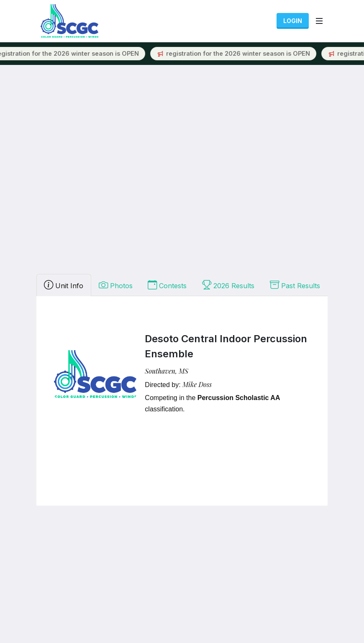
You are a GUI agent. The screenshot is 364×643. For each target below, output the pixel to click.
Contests (167, 285)
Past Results (295, 285)
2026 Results (228, 285)
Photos (116, 285)
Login (293, 21)
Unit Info (64, 285)
